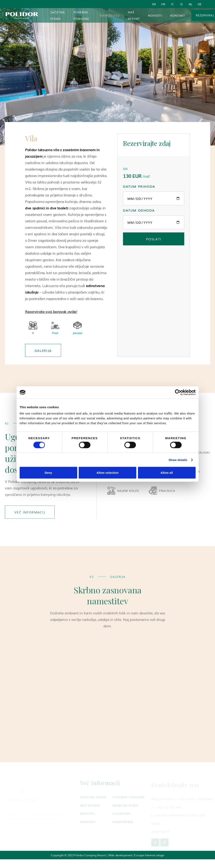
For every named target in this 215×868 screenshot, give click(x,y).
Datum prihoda (139, 186)
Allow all (167, 473)
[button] (110, 15)
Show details (178, 460)
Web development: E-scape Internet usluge (136, 855)
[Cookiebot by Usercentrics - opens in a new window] (178, 392)
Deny (48, 473)
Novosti (155, 15)
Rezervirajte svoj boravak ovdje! (51, 311)
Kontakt (178, 15)
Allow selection (107, 473)
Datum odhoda (139, 210)
